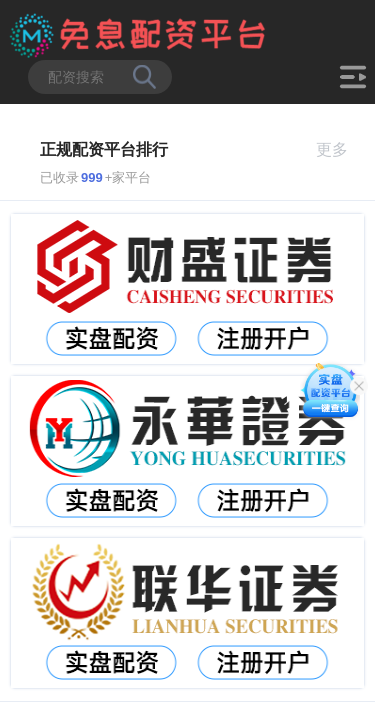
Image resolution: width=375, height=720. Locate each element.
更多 (340, 149)
